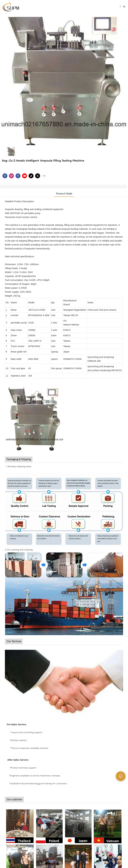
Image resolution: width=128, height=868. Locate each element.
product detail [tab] (64, 194)
